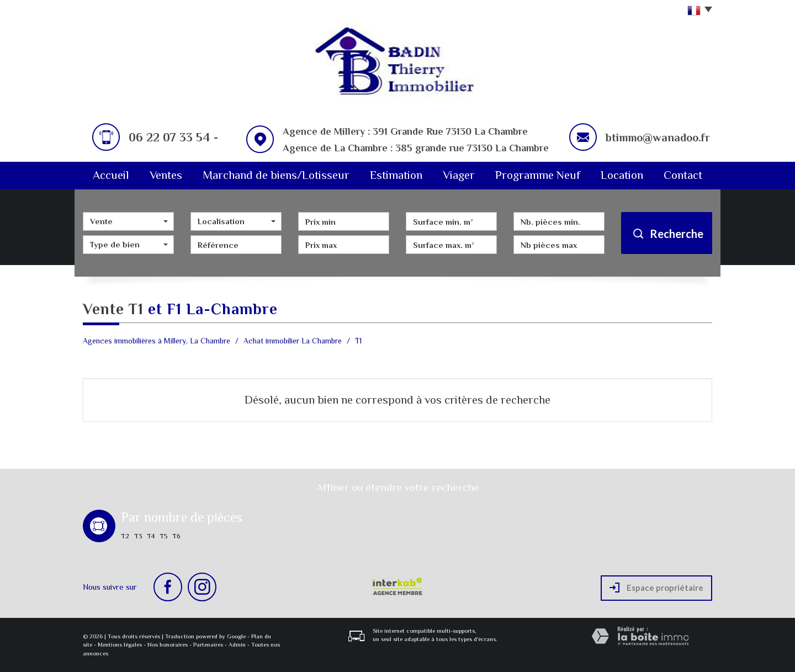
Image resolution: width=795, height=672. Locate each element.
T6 (176, 536)
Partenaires (208, 644)
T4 (151, 536)
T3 (138, 536)
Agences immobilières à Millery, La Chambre (157, 341)
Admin (237, 644)
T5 (163, 536)
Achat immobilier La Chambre (293, 341)
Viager (459, 175)
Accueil (111, 175)
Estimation (396, 175)
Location (622, 175)
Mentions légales (120, 644)
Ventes (166, 175)
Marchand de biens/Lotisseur (276, 175)
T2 (125, 536)
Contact (683, 175)
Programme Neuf (538, 175)
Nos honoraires (168, 644)
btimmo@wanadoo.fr (658, 137)
